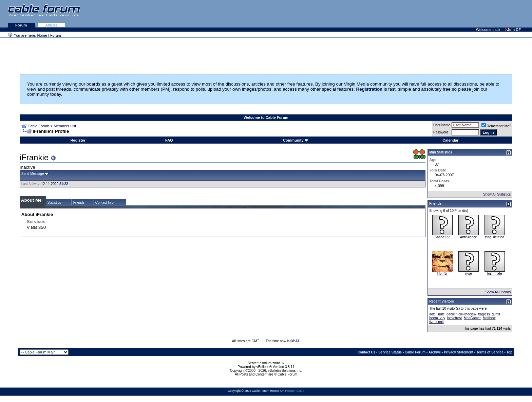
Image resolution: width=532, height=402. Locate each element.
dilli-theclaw (467, 314)
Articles (52, 25)
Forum (22, 25)
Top (510, 352)
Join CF (513, 30)
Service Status (390, 352)
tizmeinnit (436, 322)
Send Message (33, 174)
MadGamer (472, 318)
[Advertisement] (449, 14)
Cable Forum (38, 126)
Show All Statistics (497, 194)
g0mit (496, 314)
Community (296, 140)
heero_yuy (437, 318)
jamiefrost (454, 318)
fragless (484, 314)
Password (441, 132)
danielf (451, 314)
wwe (469, 273)
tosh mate (495, 273)
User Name (442, 125)
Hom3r (442, 273)
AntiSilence (469, 237)
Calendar (450, 140)
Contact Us (367, 352)
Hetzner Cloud (294, 391)
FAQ (169, 140)
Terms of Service (490, 352)
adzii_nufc (437, 314)
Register (78, 140)
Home (42, 35)
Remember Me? (496, 126)
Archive (435, 352)
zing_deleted (495, 237)
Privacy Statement (459, 352)
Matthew (489, 318)
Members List (65, 126)
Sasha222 (442, 237)
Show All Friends (498, 292)
